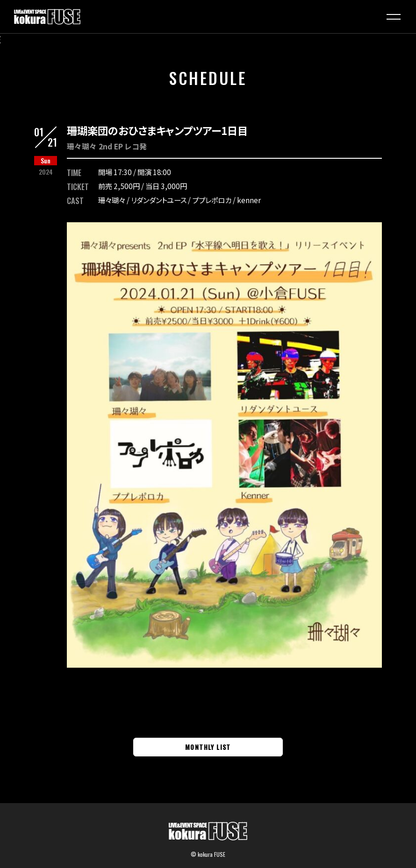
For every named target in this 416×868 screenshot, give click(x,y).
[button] (394, 17)
